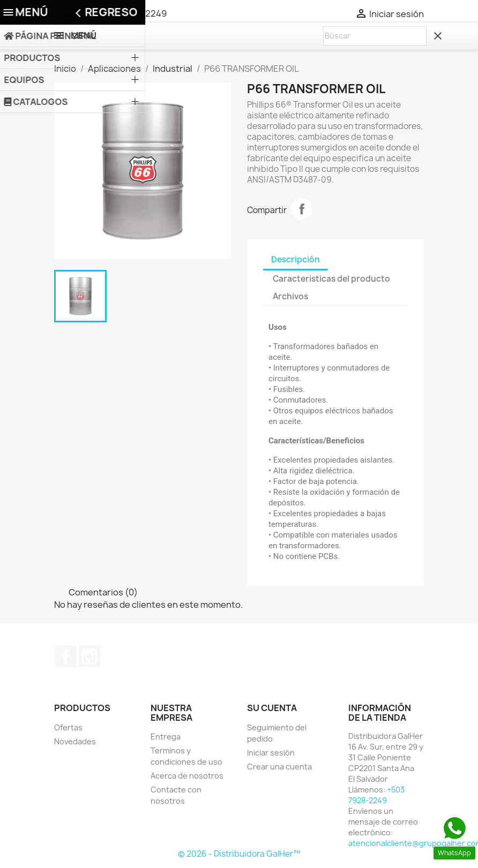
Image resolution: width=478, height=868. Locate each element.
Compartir (302, 209)
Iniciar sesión (271, 753)
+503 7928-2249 (133, 13)
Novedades (75, 741)
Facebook (66, 656)
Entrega (166, 737)
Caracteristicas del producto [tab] (331, 279)
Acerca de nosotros (187, 776)
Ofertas (68, 727)
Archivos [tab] (290, 296)
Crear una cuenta (279, 767)
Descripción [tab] (296, 259)
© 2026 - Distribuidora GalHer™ (239, 854)
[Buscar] (375, 36)
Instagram (89, 656)
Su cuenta (272, 708)
